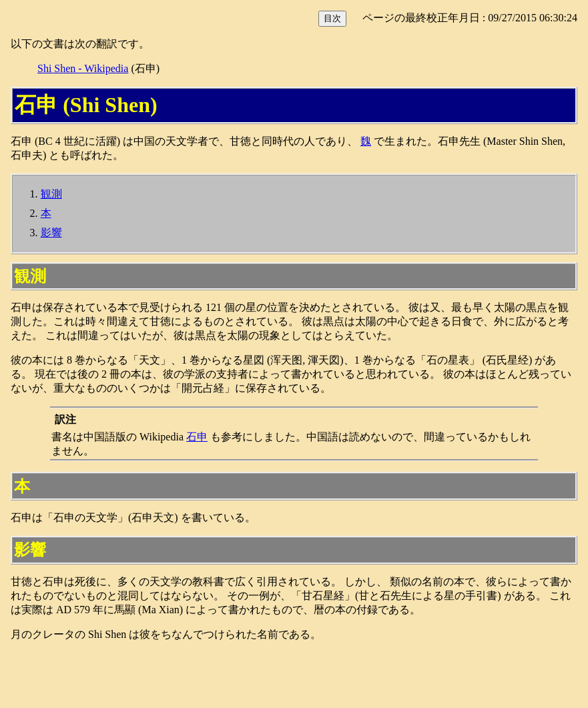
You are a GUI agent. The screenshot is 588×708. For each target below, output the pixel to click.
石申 (197, 437)
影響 (51, 233)
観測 (51, 194)
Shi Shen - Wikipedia (83, 68)
